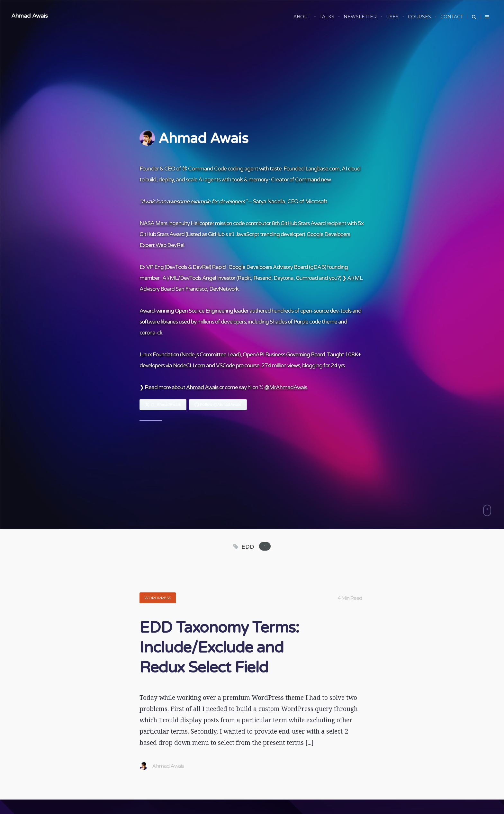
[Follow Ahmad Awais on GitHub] (218, 405)
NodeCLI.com (189, 366)
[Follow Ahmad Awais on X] (163, 405)
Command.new (313, 180)
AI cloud (351, 169)
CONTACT (452, 17)
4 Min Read (350, 598)
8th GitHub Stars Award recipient (309, 223)
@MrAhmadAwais (286, 387)
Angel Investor (219, 278)
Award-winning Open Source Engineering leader (194, 311)
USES (392, 17)
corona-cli (151, 333)
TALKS (327, 17)
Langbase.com (322, 169)
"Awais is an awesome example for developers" (193, 201)
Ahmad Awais (30, 16)
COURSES (419, 17)
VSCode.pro (230, 366)
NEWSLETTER (360, 17)
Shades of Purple (289, 322)
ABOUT (302, 17)
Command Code (207, 169)
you (333, 278)
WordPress (158, 598)
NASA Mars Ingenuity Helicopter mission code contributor (205, 223)
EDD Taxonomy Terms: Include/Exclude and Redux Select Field (219, 648)
